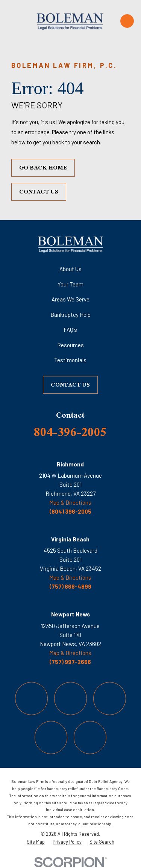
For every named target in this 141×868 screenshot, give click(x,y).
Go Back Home (43, 167)
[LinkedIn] (90, 738)
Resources (70, 345)
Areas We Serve (70, 299)
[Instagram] (110, 699)
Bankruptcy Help (70, 315)
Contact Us (39, 191)
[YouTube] (51, 738)
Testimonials (70, 360)
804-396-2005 (70, 432)
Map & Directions (70, 502)
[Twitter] (71, 699)
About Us (70, 269)
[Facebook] (32, 699)
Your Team (70, 284)
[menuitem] (36, 842)
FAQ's (70, 330)
